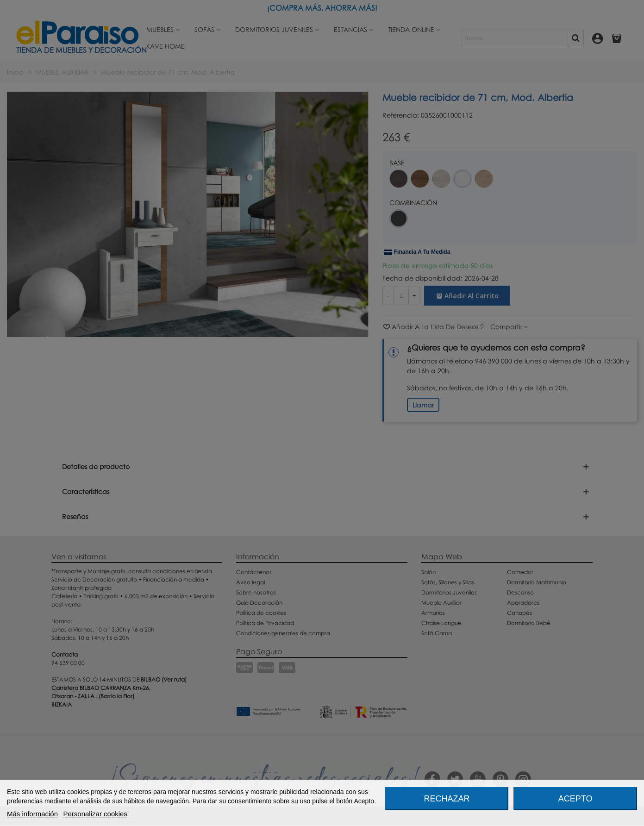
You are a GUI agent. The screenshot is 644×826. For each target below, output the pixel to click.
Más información (32, 814)
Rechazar (447, 799)
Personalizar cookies (95, 814)
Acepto (575, 799)
